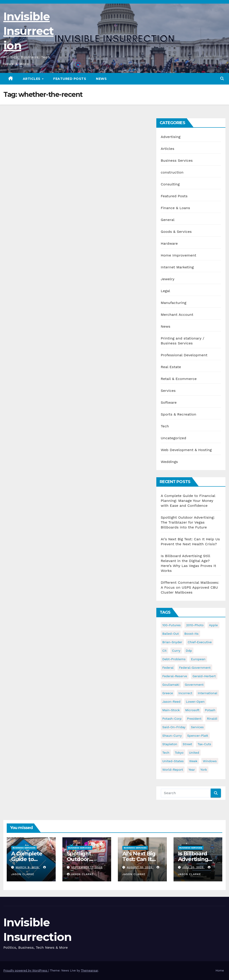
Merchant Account (177, 315)
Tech (165, 426)
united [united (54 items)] (194, 753)
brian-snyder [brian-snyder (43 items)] (172, 642)
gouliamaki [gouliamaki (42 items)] (171, 685)
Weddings (169, 462)
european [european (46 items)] (198, 659)
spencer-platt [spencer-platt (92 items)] (198, 736)
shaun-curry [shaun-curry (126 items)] (172, 736)
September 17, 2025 (87, 867)
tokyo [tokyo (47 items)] (179, 753)
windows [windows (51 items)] (210, 761)
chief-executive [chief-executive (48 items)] (200, 642)
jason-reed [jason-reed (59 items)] (171, 702)
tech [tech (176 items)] (166, 753)
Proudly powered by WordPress (26, 970)
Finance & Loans (175, 208)
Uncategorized (174, 438)
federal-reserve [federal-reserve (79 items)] (175, 676)
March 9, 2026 (28, 867)
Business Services (177, 160)
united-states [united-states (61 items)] (173, 761)
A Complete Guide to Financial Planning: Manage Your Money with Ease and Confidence (188, 501)
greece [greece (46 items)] (168, 693)
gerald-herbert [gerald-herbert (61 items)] (204, 676)
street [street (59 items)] (187, 744)
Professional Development (184, 355)
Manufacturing (174, 303)
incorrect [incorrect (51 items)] (185, 693)
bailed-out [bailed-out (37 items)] (171, 634)
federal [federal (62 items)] (168, 668)
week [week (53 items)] (193, 761)
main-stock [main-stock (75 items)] (171, 710)
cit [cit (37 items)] (164, 651)
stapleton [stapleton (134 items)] (170, 744)
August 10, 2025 (140, 867)
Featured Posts (70, 79)
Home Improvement (179, 255)
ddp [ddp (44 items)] (189, 651)
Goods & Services (176, 232)
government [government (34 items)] (194, 685)
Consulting (170, 184)
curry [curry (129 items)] (176, 651)
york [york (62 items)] (204, 770)
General (168, 220)
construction (172, 172)
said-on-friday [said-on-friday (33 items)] (174, 727)
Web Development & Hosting (186, 450)
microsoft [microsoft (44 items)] (192, 710)
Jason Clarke (80, 874)
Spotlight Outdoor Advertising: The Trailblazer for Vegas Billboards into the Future (188, 522)
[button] (222, 79)
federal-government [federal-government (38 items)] (195, 668)
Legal (165, 291)
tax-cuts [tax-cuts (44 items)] (204, 744)
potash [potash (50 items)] (210, 710)
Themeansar (89, 970)
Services (168, 391)
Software (169, 402)
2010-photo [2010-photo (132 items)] (195, 625)
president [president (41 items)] (194, 719)
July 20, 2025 (193, 867)
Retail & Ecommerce (179, 379)
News (101, 79)
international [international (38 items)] (207, 693)
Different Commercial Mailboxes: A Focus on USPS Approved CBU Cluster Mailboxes (190, 587)
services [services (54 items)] (197, 727)
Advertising (171, 137)
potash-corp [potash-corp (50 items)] (172, 719)
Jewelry (168, 279)
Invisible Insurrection (29, 31)
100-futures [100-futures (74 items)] (172, 625)
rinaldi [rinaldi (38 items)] (212, 719)
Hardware (169, 243)
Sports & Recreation (179, 414)
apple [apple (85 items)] (213, 625)
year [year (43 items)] (192, 770)
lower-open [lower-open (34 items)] (195, 702)
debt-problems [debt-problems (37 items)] (174, 659)
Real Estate (171, 367)
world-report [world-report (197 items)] (173, 770)
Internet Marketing (177, 267)
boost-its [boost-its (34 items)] (191, 634)
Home (220, 970)
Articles (32, 79)
